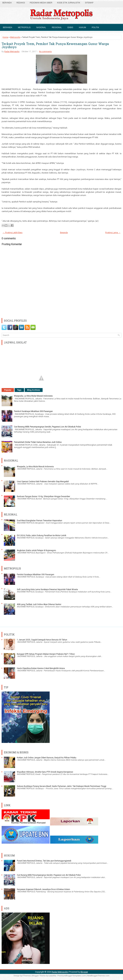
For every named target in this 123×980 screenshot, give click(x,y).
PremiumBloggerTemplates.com (72, 976)
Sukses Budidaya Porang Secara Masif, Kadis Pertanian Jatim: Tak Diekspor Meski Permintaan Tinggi (61, 786)
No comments (45, 52)
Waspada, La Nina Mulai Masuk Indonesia (33, 396)
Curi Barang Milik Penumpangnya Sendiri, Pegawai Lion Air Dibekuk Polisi (47, 427)
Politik (95, 27)
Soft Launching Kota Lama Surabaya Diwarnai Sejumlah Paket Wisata (47, 590)
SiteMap (89, 3)
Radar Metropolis (12, 52)
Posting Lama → (113, 233)
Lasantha (52, 976)
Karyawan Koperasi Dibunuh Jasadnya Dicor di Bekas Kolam (43, 889)
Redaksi (21, 3)
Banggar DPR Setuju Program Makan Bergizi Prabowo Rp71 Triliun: (46, 654)
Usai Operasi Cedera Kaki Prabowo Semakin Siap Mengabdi (43, 482)
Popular (8, 390)
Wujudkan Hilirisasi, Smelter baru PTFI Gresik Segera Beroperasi (45, 772)
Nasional (41, 27)
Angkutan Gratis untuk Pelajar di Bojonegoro (36, 550)
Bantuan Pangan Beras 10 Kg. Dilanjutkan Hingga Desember (43, 497)
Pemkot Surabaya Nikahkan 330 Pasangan (33, 411)
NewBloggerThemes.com (98, 976)
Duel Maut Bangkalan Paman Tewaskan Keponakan (39, 521)
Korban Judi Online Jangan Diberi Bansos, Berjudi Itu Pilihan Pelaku (47, 758)
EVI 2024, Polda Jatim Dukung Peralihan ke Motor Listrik (41, 536)
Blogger (84, 972)
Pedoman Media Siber (41, 3)
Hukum (82, 27)
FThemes (27, 976)
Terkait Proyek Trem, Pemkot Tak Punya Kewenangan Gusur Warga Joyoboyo (55, 45)
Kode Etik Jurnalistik (69, 3)
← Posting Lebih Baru (12, 233)
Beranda (7, 3)
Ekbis (70, 27)
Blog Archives (34, 390)
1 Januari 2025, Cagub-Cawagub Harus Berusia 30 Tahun (42, 640)
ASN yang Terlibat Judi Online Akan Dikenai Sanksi (39, 604)
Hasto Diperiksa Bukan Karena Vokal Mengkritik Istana (41, 668)
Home (5, 37)
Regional (57, 27)
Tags (19, 390)
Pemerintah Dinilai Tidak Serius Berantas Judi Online (38, 442)
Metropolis (24, 27)
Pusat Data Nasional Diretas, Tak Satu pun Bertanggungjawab (44, 861)
